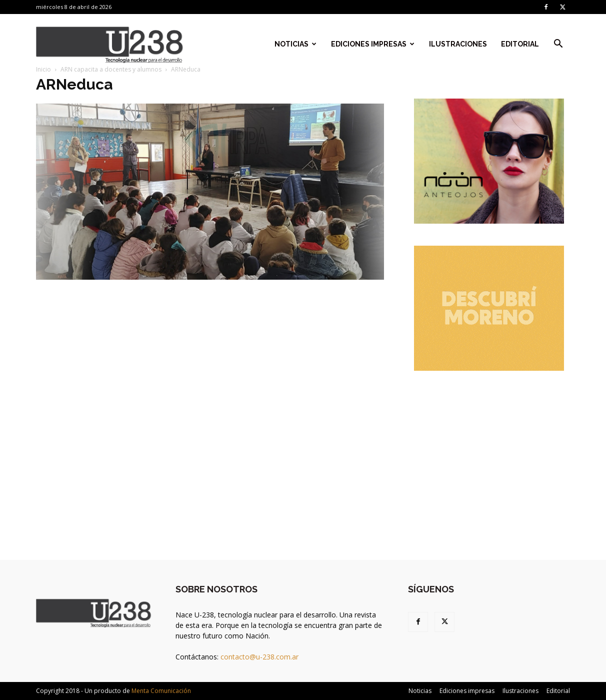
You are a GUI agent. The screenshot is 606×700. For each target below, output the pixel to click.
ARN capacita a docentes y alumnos (111, 69)
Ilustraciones (458, 44)
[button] (558, 45)
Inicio (43, 69)
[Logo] (110, 44)
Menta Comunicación (161, 691)
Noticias (295, 44)
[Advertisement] (489, 455)
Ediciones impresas (373, 44)
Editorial (520, 44)
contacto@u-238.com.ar (259, 657)
